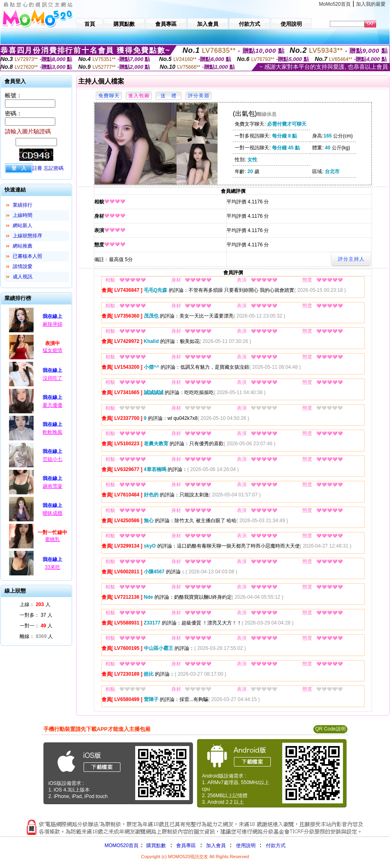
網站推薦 (23, 246)
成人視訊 (23, 277)
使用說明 (246, 845)
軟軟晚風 (52, 432)
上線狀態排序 (27, 236)
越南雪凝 (52, 486)
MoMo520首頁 (335, 4)
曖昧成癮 (52, 513)
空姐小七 (52, 459)
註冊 (37, 168)
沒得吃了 (52, 378)
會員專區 (186, 845)
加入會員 (216, 845)
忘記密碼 (54, 168)
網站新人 (23, 225)
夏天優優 (52, 405)
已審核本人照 (27, 256)
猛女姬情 (52, 350)
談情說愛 (23, 266)
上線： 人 (35, 604)
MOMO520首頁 (121, 845)
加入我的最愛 (371, 4)
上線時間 (23, 215)
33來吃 (52, 567)
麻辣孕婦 (52, 324)
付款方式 (276, 845)
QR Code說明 (330, 729)
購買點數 (155, 845)
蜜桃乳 (52, 539)
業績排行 (23, 205)
